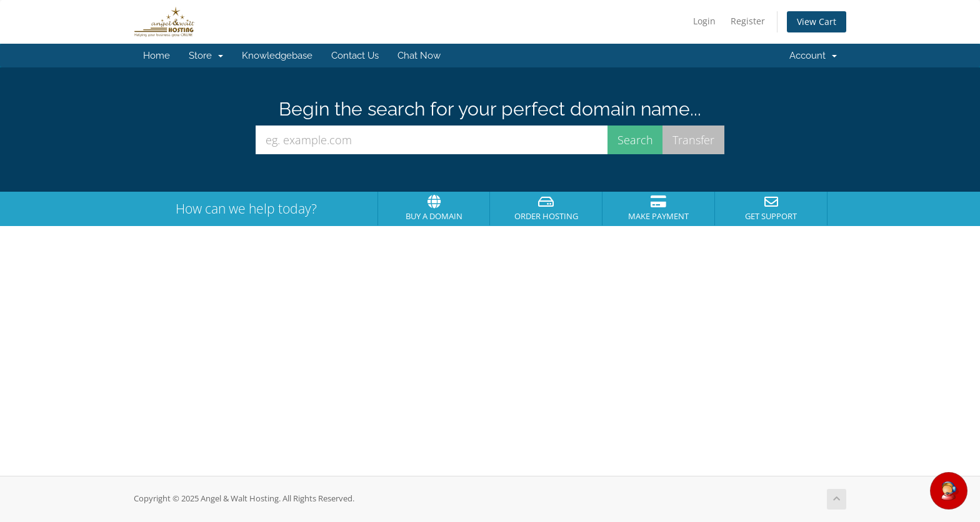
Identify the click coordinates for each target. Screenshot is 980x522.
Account (813, 56)
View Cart (817, 22)
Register (748, 21)
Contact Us (355, 56)
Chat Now (419, 56)
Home (157, 56)
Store (206, 56)
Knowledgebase (277, 56)
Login (704, 21)
